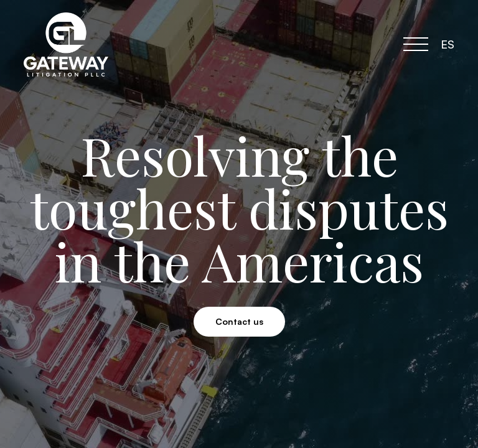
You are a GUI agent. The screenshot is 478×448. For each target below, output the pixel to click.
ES (448, 44)
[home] (75, 44)
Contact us (239, 321)
